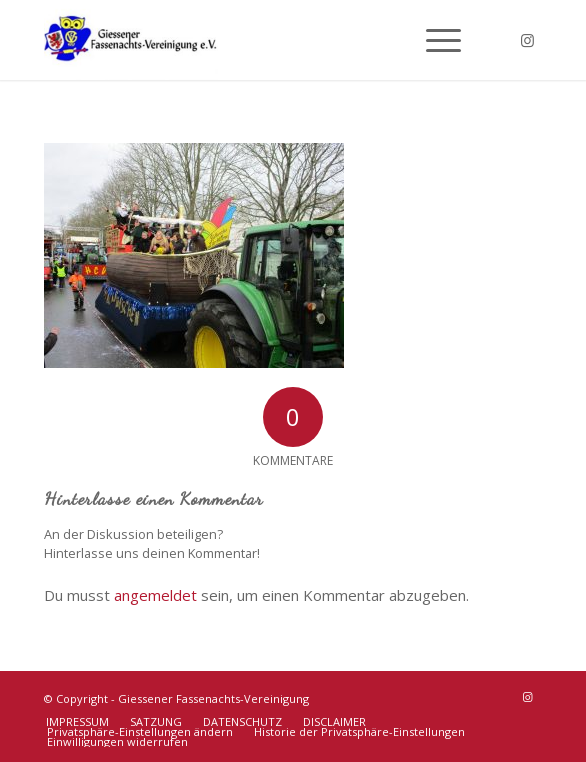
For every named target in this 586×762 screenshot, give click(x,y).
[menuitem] (433, 40)
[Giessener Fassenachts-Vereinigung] (243, 40)
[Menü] (433, 40)
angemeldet (155, 595)
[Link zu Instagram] (527, 40)
